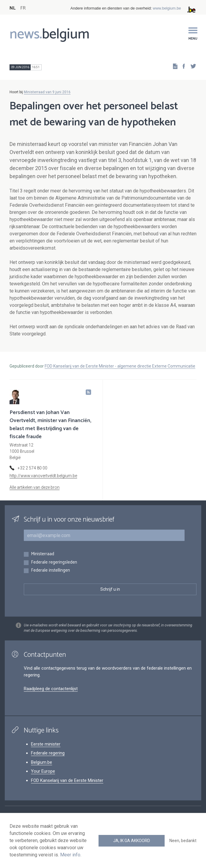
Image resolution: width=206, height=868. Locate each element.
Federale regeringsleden (54, 563)
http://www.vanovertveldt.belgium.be (43, 476)
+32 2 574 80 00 (32, 468)
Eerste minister (46, 744)
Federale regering (48, 753)
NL (13, 8)
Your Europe (43, 771)
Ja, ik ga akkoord (132, 841)
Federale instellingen (50, 571)
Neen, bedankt (183, 841)
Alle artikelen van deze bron (35, 487)
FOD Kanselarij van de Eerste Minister (67, 780)
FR (23, 8)
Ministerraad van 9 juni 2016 (47, 92)
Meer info (70, 855)
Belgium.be (42, 762)
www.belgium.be (167, 8)
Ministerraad (43, 554)
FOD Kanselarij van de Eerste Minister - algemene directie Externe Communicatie (120, 366)
